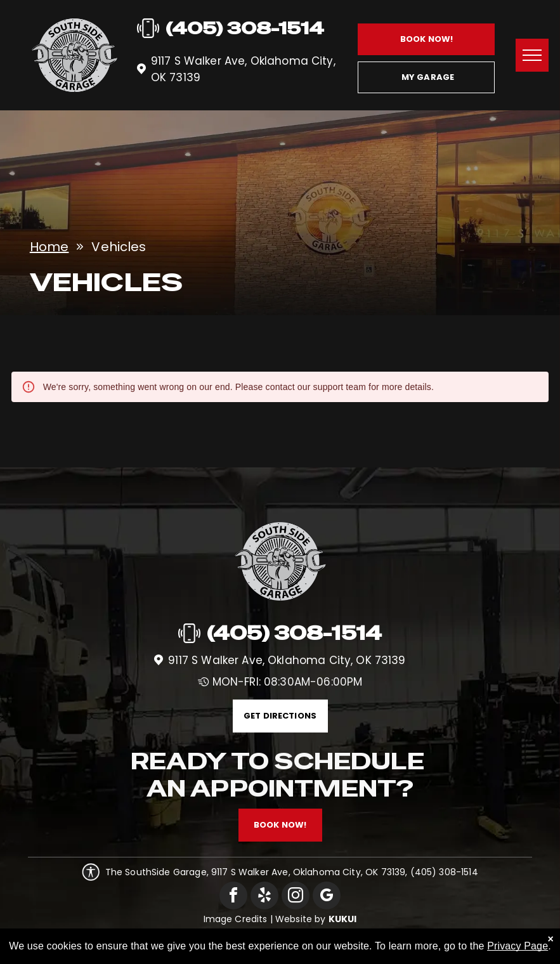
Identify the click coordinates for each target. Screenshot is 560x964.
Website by (301, 919)
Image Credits (236, 919)
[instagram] (296, 897)
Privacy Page (518, 946)
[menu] (532, 55)
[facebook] (233, 897)
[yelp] (264, 897)
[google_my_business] (327, 897)
